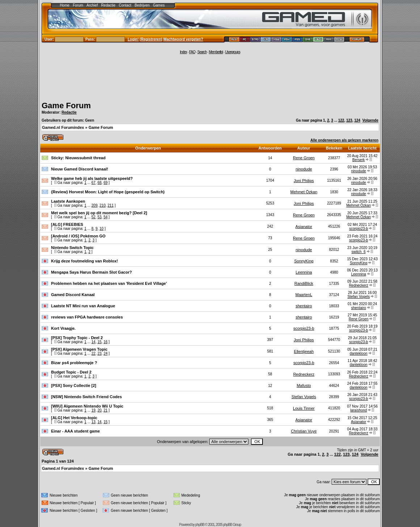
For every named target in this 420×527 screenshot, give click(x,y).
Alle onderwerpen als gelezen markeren (344, 140)
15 (99, 342)
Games (159, 5)
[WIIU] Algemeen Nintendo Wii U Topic (87, 406)
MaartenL (304, 295)
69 (106, 183)
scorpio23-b (358, 229)
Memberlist (216, 52)
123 (349, 120)
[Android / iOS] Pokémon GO (78, 236)
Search (202, 52)
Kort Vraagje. (63, 328)
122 (341, 120)
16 (106, 342)
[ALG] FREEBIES (67, 224)
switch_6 (359, 252)
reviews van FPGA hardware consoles (87, 317)
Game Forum (66, 106)
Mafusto (304, 385)
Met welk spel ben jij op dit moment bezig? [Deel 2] (99, 213)
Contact (125, 5)
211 (111, 205)
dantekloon (359, 353)
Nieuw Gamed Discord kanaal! (80, 169)
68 (99, 183)
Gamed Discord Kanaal (73, 295)
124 (357, 120)
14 (94, 342)
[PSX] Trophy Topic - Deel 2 (77, 338)
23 (99, 353)
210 (103, 205)
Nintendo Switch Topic (72, 248)
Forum (78, 5)
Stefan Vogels (358, 297)
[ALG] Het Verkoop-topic (74, 418)
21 (106, 410)
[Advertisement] (210, 77)
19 (94, 410)
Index (183, 52)
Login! (133, 39)
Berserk (358, 160)
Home (65, 5)
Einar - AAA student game (75, 431)
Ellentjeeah (304, 351)
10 (102, 229)
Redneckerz (359, 285)
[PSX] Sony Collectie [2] (74, 385)
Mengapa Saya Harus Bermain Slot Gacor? (91, 272)
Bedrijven (142, 5)
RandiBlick (304, 283)
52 (94, 217)
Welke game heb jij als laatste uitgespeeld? (92, 178)
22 (94, 353)
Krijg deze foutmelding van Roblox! (85, 261)
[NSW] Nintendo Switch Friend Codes (87, 397)
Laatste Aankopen (68, 201)
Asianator (304, 227)
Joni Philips (304, 181)
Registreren (151, 39)
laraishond (358, 410)
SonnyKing (304, 261)
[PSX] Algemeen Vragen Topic (79, 349)
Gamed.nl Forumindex (63, 127)
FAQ (192, 52)
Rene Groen (304, 158)
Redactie (108, 5)
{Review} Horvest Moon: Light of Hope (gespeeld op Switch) (108, 192)
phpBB (200, 525)
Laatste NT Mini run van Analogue (83, 306)
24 (106, 353)
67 (94, 183)
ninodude (304, 169)
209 (95, 205)
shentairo (304, 306)
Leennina (304, 272)
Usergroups (232, 52)
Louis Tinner (304, 408)
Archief (92, 5)
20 (99, 410)
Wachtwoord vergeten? (183, 39)
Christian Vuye (304, 431)
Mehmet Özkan (304, 192)
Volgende (370, 120)
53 (99, 217)
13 (94, 422)
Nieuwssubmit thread (85, 158)
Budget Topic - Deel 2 (71, 372)
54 (106, 217)
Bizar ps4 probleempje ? (74, 363)
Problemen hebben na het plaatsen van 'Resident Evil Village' (109, 283)
